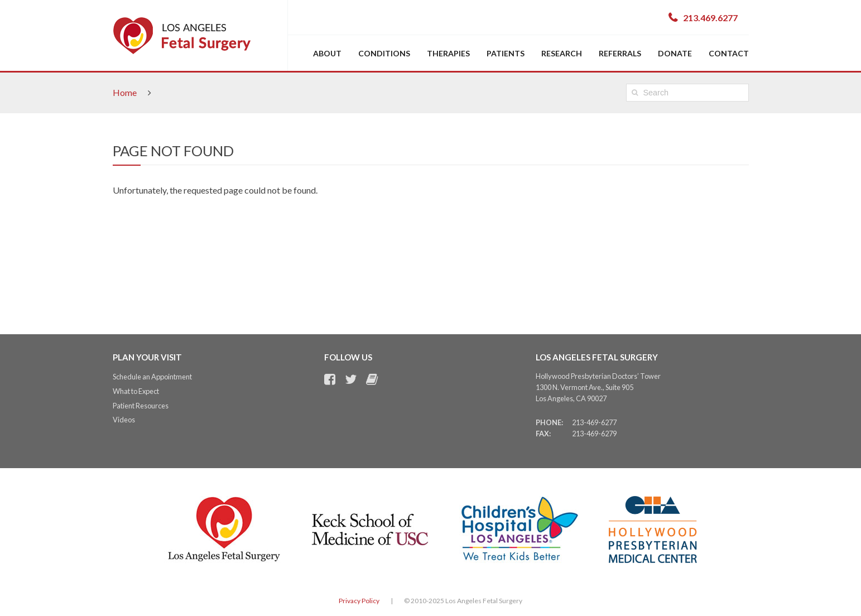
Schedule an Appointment (152, 377)
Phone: (549, 422)
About (327, 53)
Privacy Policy (359, 601)
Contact (729, 53)
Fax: (543, 434)
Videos (124, 420)
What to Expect (136, 391)
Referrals (620, 53)
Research (562, 53)
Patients (506, 53)
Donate (675, 53)
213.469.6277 (710, 18)
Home (125, 92)
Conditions (384, 53)
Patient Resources (141, 406)
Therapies (448, 53)
